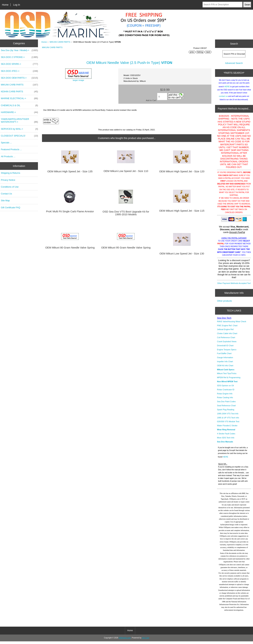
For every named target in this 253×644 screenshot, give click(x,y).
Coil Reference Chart (226, 340)
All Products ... (8, 156)
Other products (224, 303)
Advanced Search (234, 66)
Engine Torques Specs (227, 352)
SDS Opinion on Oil (225, 388)
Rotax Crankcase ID (226, 392)
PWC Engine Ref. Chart (227, 328)
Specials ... (6, 143)
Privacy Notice (8, 180)
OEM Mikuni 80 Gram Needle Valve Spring (70, 248)
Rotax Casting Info (225, 400)
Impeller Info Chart (225, 364)
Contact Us (6, 194)
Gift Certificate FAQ (11, 208)
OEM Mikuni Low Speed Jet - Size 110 (126, 171)
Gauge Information (225, 360)
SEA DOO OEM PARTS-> (19, 78)
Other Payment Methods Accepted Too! (234, 286)
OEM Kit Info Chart (225, 368)
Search (234, 44)
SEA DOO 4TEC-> (19, 71)
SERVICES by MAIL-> (19, 129)
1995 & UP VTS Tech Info (228, 420)
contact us (223, 99)
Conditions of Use (10, 187)
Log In (17, 5)
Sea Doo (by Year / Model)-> (19, 50)
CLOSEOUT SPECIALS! (19, 136)
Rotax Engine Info (225, 396)
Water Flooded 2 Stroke (227, 428)
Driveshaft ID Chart (225, 348)
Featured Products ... (11, 149)
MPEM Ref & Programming (229, 380)
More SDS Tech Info (226, 440)
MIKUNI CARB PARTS (60, 42)
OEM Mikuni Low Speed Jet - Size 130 (182, 254)
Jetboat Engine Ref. (226, 332)
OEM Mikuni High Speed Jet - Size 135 (70, 171)
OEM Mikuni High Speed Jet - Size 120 (182, 171)
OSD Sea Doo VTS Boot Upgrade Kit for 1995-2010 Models (126, 213)
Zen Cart (146, 640)
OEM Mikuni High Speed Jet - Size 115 (182, 211)
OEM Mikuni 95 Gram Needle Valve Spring (126, 248)
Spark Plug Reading (226, 412)
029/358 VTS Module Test (228, 424)
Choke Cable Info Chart (227, 336)
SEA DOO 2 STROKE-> (19, 57)
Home (5, 5)
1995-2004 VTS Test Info (228, 416)
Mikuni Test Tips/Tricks (227, 376)
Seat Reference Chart (226, 408)
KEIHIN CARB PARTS (19, 92)
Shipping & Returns (11, 173)
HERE (227, 89)
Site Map (5, 200)
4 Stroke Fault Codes (226, 436)
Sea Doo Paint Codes (226, 404)
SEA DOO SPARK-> (19, 64)
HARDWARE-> (19, 112)
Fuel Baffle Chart (224, 356)
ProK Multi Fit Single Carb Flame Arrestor (70, 211)
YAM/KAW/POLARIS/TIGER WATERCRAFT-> (19, 121)
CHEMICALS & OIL (19, 105)
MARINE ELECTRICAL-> (19, 98)
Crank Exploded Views (227, 344)
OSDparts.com (125, 640)
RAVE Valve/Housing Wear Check (232, 324)
